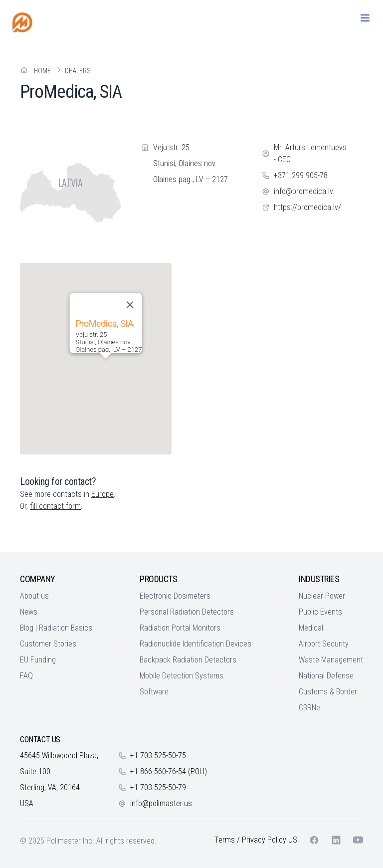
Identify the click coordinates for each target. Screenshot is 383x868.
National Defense (326, 676)
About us (34, 596)
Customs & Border (328, 692)
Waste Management (331, 660)
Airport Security (324, 644)
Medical (311, 628)
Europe (102, 494)
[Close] (130, 305)
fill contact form (55, 506)
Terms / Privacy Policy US (256, 840)
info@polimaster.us (161, 803)
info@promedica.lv (303, 191)
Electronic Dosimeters (175, 596)
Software (154, 692)
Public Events (320, 612)
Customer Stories (48, 644)
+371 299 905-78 (301, 175)
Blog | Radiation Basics (56, 628)
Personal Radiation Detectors (187, 612)
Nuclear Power (322, 596)
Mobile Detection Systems (182, 676)
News (29, 612)
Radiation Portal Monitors (180, 628)
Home (42, 71)
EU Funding (38, 660)
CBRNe (309, 708)
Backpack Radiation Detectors (188, 660)
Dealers (78, 71)
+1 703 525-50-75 (158, 756)
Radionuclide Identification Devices (195, 644)
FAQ (26, 676)
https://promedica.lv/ (307, 207)
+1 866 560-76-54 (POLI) (169, 771)
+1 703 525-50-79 (158, 787)
